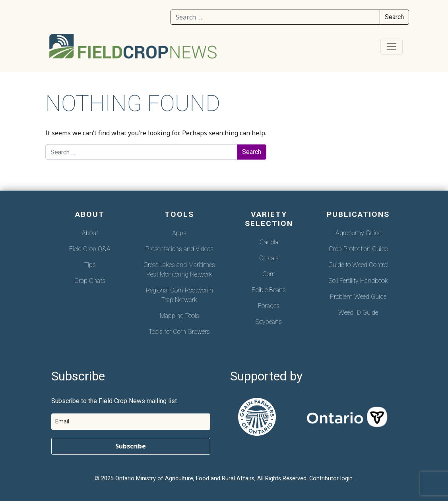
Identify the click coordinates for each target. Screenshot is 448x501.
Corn (269, 274)
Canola (269, 242)
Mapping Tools (179, 316)
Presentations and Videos (179, 249)
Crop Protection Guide (358, 249)
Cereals (269, 258)
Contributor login (331, 479)
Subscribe (131, 446)
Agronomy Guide (358, 233)
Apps (179, 233)
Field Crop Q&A (90, 249)
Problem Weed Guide (358, 297)
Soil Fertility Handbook (358, 281)
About (90, 233)
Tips (90, 265)
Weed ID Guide (358, 313)
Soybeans (269, 322)
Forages (269, 306)
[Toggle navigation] (392, 47)
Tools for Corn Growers (179, 332)
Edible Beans (269, 290)
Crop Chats (90, 281)
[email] (131, 422)
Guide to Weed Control (358, 265)
